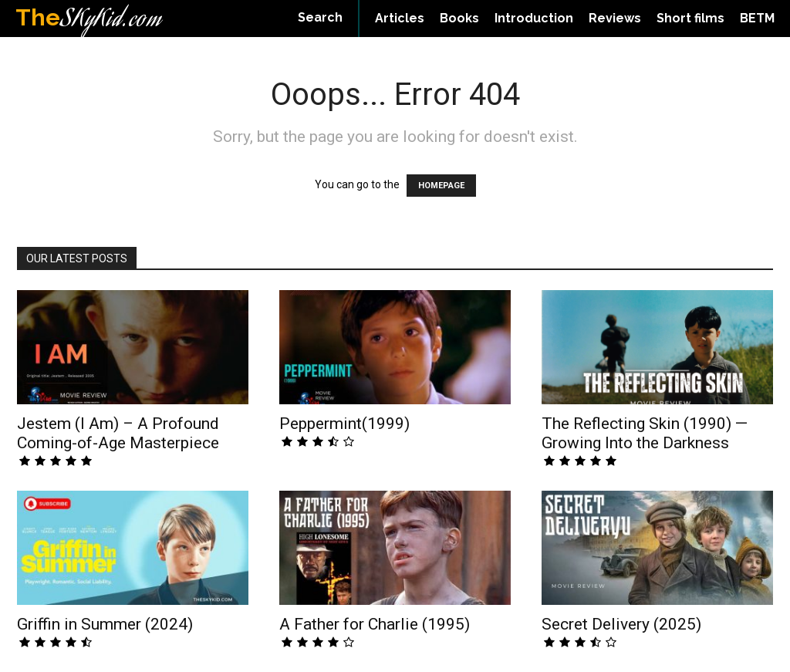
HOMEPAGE (441, 186)
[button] (320, 18)
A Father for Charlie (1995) (375, 624)
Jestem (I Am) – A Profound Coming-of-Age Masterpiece (118, 433)
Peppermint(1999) (344, 424)
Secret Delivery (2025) (621, 624)
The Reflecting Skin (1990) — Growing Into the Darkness (645, 433)
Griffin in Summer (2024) (105, 624)
